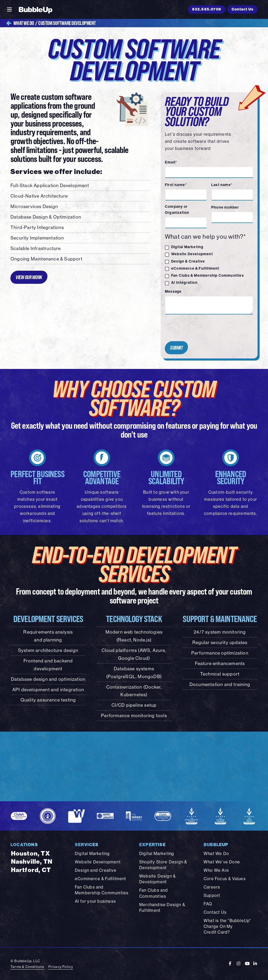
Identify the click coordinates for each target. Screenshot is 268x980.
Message (173, 291)
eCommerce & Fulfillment (195, 268)
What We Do (20, 23)
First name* (176, 185)
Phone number (225, 207)
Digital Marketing (187, 247)
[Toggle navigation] (9, 9)
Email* (171, 162)
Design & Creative (188, 261)
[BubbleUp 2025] (36, 9)
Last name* (222, 185)
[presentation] (203, 328)
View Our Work (29, 277)
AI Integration (184, 282)
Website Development (192, 254)
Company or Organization (177, 210)
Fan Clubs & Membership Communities (208, 275)
